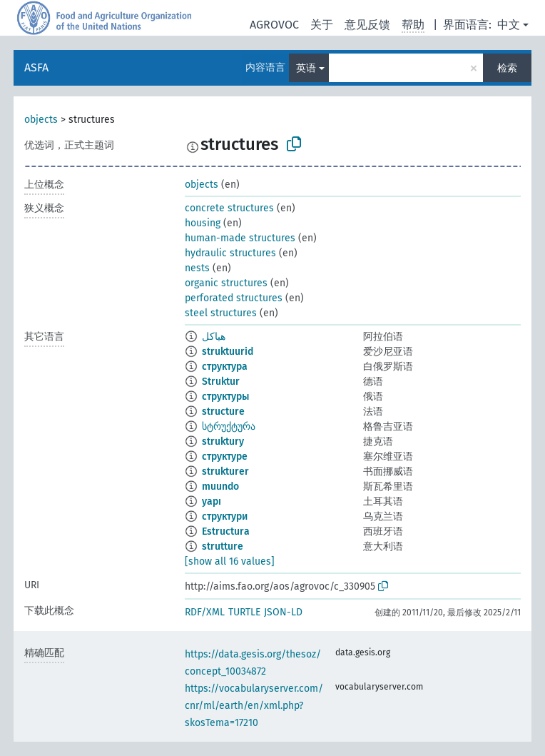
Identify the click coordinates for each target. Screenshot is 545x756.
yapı (212, 502)
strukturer (225, 472)
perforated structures (234, 298)
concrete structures (229, 208)
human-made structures (240, 238)
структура (225, 367)
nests (197, 268)
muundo (220, 487)
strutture (223, 546)
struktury (223, 442)
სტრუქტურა (229, 427)
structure (223, 412)
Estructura (226, 531)
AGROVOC (274, 25)
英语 (306, 68)
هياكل (214, 337)
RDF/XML (205, 612)
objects (41, 120)
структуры (225, 397)
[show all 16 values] (230, 561)
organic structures (226, 283)
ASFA (36, 67)
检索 (507, 68)
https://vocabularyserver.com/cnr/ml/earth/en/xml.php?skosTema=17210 (254, 706)
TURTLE (244, 612)
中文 (509, 25)
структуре (225, 457)
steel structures (221, 313)
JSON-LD (283, 612)
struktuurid (228, 352)
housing (203, 223)
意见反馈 (367, 25)
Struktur (221, 382)
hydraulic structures (230, 253)
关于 (322, 25)
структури (225, 516)
